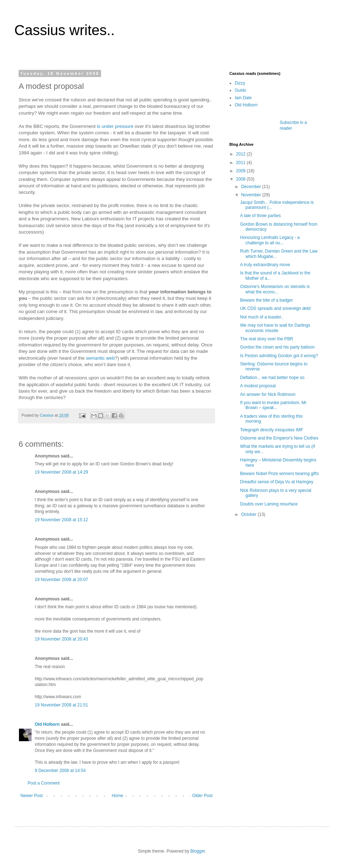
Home (118, 796)
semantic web (101, 358)
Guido (240, 90)
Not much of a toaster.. (262, 317)
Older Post (202, 796)
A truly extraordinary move (265, 265)
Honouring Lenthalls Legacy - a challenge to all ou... (270, 240)
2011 (242, 163)
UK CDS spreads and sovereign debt (275, 308)
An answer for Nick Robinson (268, 394)
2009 (242, 171)
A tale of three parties (260, 216)
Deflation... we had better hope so (272, 378)
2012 (242, 154)
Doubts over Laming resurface (269, 504)
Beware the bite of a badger (266, 300)
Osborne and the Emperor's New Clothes (279, 438)
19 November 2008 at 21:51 (61, 705)
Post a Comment (44, 783)
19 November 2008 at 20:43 (61, 639)
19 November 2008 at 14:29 (61, 472)
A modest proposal (258, 386)
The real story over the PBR (267, 339)
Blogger (198, 851)
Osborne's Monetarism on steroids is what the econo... (275, 289)
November (252, 195)
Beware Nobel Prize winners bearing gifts (279, 474)
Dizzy (240, 83)
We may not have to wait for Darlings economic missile (275, 328)
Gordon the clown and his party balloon (277, 347)
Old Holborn (47, 724)
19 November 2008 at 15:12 (61, 520)
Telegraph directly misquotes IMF (272, 430)
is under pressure (115, 126)
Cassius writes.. (64, 30)
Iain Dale (243, 98)
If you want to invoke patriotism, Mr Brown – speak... (273, 405)
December (252, 187)
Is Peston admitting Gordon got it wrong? (279, 356)
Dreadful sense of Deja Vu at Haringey (277, 482)
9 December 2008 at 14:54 (60, 771)
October (249, 514)
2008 (242, 179)
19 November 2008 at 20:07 (61, 580)
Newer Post (32, 796)
